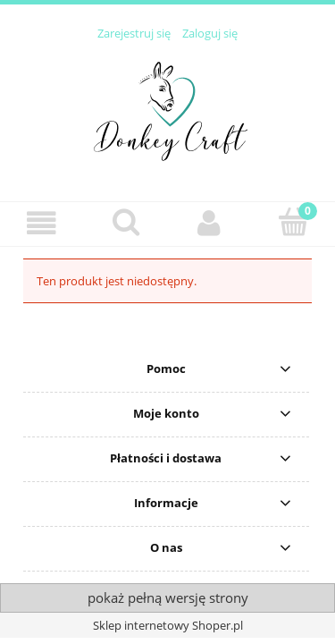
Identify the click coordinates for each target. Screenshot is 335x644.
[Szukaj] (126, 222)
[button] (42, 223)
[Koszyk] (293, 222)
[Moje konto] (210, 223)
